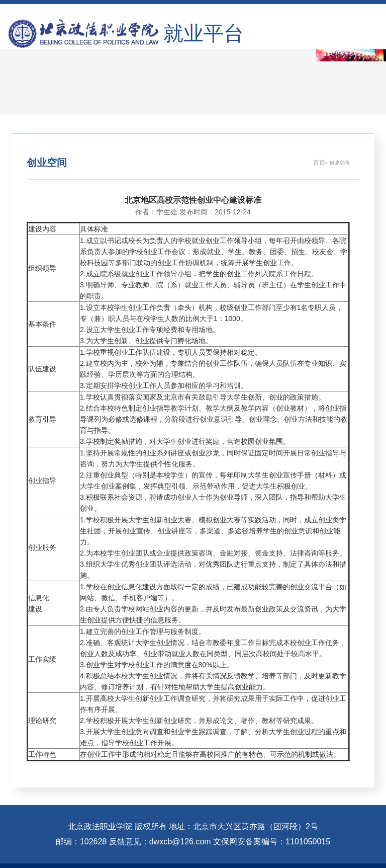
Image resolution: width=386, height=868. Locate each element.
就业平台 (204, 33)
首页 (319, 163)
